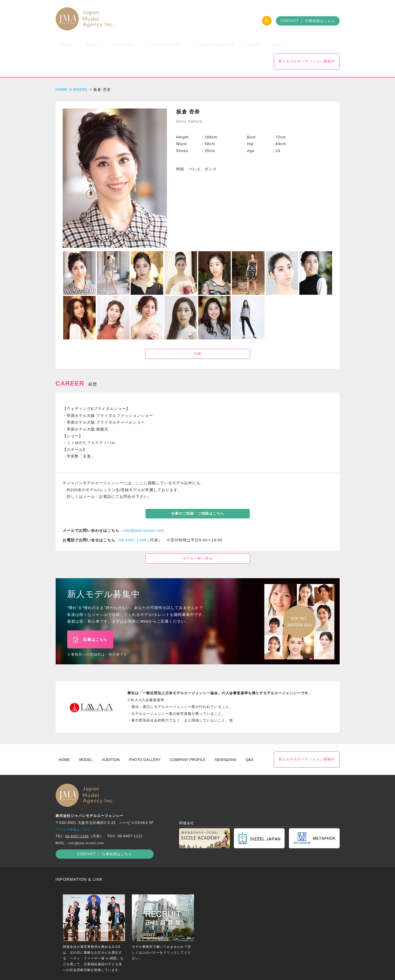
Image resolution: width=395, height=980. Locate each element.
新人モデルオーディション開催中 (307, 44)
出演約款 (236, 967)
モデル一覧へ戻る (198, 541)
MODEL (81, 72)
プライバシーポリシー (171, 967)
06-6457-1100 (133, 523)
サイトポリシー (209, 967)
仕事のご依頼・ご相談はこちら (198, 496)
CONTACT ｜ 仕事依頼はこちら (308, 21)
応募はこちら (90, 620)
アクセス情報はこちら (77, 808)
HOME (62, 72)
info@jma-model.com (144, 513)
